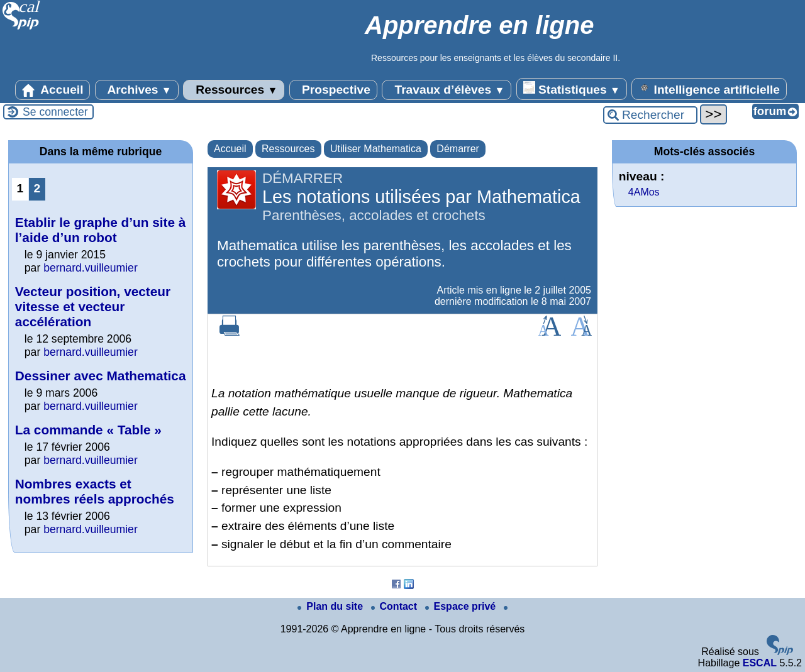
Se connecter (55, 112)
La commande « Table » (88, 430)
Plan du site (331, 606)
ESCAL (760, 663)
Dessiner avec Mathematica (101, 376)
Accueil (53, 90)
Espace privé (462, 606)
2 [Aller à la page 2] (37, 188)
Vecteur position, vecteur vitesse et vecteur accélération (93, 306)
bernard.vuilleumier (91, 268)
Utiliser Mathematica (376, 149)
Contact (396, 606)
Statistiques (572, 89)
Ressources (234, 90)
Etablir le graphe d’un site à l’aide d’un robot (101, 230)
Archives (137, 90)
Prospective (333, 90)
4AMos (644, 192)
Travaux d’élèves (447, 90)
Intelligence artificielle (709, 89)
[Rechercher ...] (650, 115)
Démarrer (458, 149)
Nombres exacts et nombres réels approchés (95, 491)
